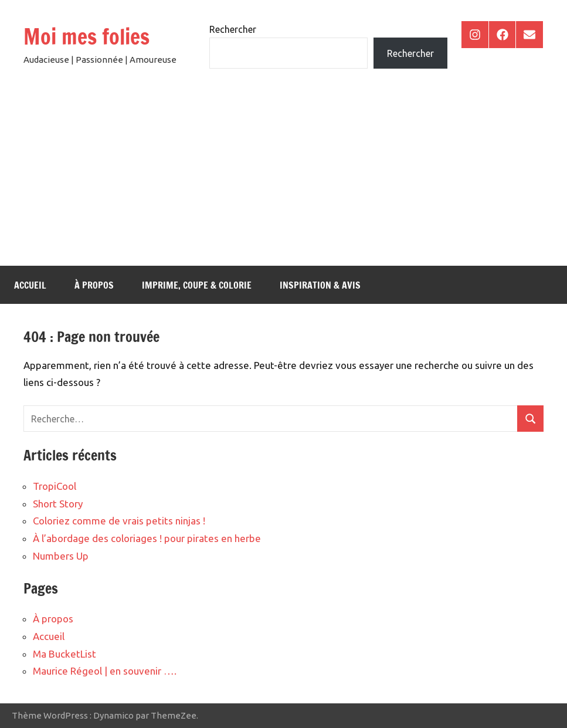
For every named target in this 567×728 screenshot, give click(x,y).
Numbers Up (61, 556)
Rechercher (233, 29)
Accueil (30, 285)
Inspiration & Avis (320, 285)
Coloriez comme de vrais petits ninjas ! (119, 521)
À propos (94, 285)
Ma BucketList (64, 654)
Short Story (58, 504)
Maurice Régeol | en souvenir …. (105, 671)
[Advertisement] (283, 178)
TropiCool (55, 486)
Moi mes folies (86, 37)
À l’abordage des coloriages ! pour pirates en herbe (147, 538)
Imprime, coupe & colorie (197, 285)
